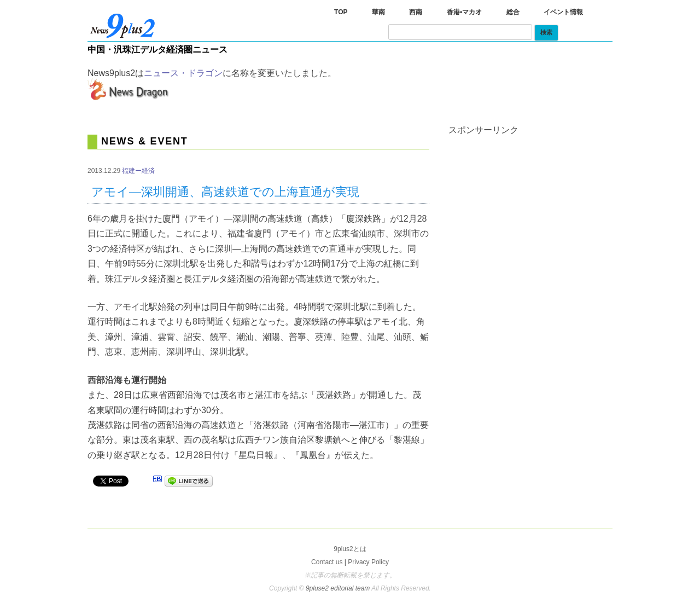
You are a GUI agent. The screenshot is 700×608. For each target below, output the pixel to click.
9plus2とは (350, 549)
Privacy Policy (368, 562)
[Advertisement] (530, 203)
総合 (513, 12)
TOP (341, 12)
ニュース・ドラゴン (183, 73)
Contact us (327, 562)
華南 (378, 12)
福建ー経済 (138, 171)
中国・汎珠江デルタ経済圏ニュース (157, 50)
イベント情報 (563, 12)
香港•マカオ (464, 12)
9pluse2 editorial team (339, 588)
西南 (416, 12)
